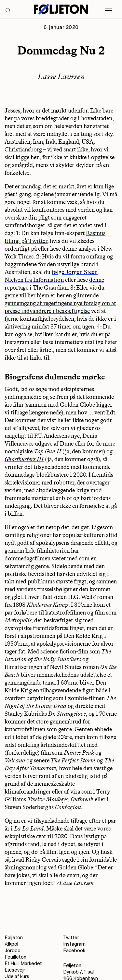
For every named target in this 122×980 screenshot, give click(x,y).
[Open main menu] (108, 11)
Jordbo (13, 951)
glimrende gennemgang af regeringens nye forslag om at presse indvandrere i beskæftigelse (60, 303)
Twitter (71, 938)
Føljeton (14, 938)
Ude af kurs (17, 977)
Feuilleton (15, 957)
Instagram (74, 944)
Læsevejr (15, 970)
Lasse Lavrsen (61, 76)
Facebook (74, 951)
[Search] (9, 11)
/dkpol (11, 944)
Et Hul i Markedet (23, 964)
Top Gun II (47, 451)
